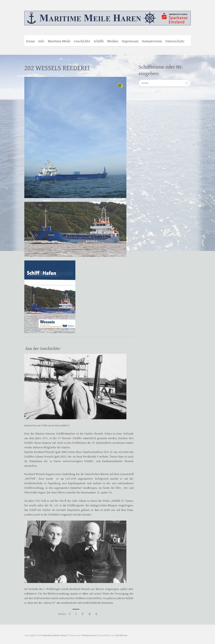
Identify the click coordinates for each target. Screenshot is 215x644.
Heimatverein (152, 41)
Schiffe (99, 41)
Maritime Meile (59, 41)
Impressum (130, 41)
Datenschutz (175, 41)
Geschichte (82, 41)
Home (30, 41)
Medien (113, 41)
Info (41, 41)
